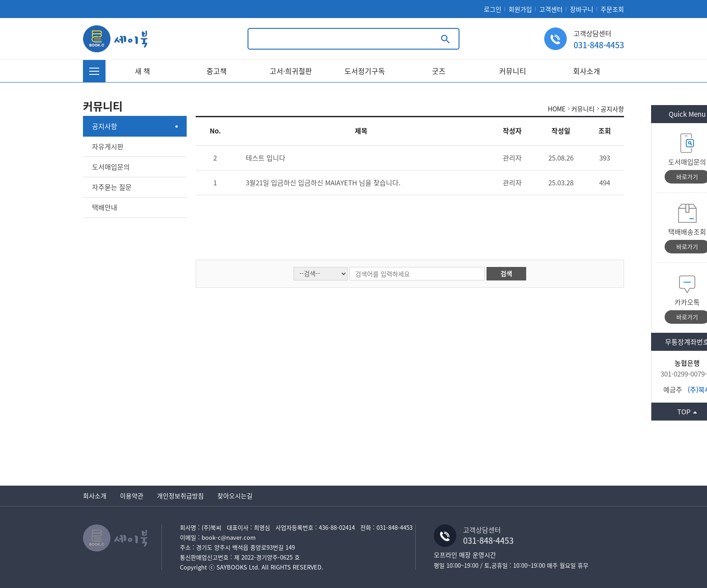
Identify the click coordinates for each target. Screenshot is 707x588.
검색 (506, 273)
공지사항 (105, 126)
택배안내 (105, 207)
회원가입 (520, 9)
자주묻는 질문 (112, 187)
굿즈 (439, 71)
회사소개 (587, 71)
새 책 (142, 71)
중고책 (217, 71)
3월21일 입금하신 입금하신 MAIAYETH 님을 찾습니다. (323, 183)
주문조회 (612, 9)
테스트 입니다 (266, 158)
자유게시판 (108, 147)
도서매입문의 (111, 167)
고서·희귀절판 (291, 71)
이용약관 (132, 496)
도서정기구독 (365, 71)
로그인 (493, 9)
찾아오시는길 (235, 496)
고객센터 (551, 9)
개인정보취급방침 (180, 496)
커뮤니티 (513, 71)
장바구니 (582, 9)
